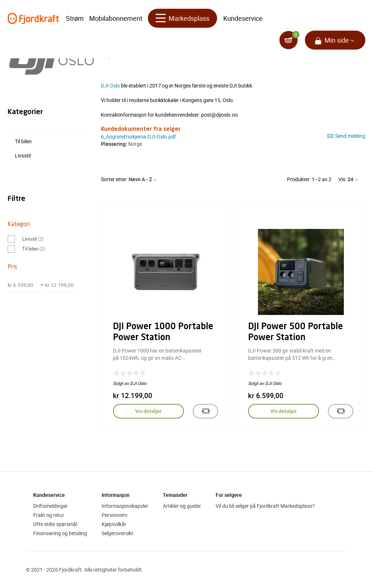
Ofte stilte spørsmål (55, 524)
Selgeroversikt (117, 533)
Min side (337, 40)
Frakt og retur (49, 515)
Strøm (75, 18)
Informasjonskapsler (125, 506)
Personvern (115, 515)
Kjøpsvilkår (114, 524)
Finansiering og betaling (60, 533)
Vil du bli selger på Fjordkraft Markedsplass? (265, 506)
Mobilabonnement (116, 18)
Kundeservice (243, 18)
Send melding (346, 136)
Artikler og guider (182, 506)
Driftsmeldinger (50, 506)
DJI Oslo (110, 85)
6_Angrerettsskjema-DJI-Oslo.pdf (138, 137)
